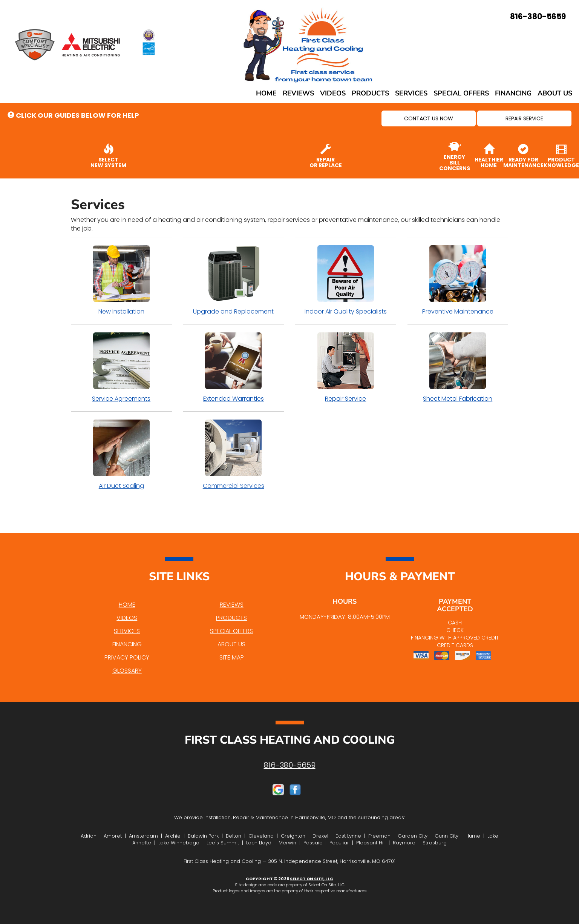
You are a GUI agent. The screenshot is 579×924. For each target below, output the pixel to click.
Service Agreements (121, 367)
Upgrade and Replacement (234, 280)
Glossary (127, 671)
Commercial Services (234, 455)
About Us (555, 93)
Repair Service (346, 367)
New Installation (121, 280)
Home (266, 93)
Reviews (298, 93)
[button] (429, 118)
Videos (333, 93)
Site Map (232, 657)
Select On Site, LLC (312, 879)
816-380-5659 (290, 765)
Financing (513, 93)
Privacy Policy (127, 657)
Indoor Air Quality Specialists (346, 280)
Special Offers (461, 93)
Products (370, 93)
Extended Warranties (234, 367)
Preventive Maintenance (458, 280)
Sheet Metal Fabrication (458, 367)
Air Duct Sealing (121, 455)
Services (411, 93)
